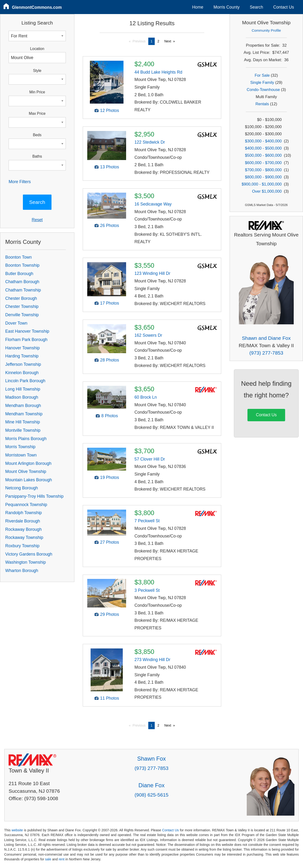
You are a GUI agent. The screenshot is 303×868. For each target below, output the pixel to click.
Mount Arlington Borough (28, 463)
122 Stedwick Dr (150, 142)
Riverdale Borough (23, 521)
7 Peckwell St (147, 521)
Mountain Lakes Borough (29, 480)
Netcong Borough (22, 488)
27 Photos (110, 542)
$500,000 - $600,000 (263, 155)
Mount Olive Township (26, 472)
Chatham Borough (22, 282)
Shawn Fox (151, 759)
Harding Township (22, 356)
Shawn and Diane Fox (266, 338)
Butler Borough (19, 274)
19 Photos (110, 477)
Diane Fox (151, 785)
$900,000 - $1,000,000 (262, 184)
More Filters (20, 182)
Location (37, 49)
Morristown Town (21, 455)
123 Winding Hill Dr (152, 273)
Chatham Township (23, 290)
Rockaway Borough (23, 529)
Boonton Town (18, 257)
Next (168, 41)
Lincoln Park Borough (25, 381)
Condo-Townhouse (263, 90)
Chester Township (22, 306)
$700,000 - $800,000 (263, 170)
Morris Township (20, 447)
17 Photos (110, 303)
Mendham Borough (23, 406)
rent (62, 859)
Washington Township (26, 562)
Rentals (262, 104)
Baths (37, 156)
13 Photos (110, 167)
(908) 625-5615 (151, 795)
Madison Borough (22, 397)
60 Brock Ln (146, 397)
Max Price (37, 113)
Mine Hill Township (23, 422)
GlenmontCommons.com (37, 7)
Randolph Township (23, 513)
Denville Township (22, 315)
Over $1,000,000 (267, 191)
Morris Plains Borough (26, 439)
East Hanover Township (27, 331)
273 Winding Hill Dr (152, 660)
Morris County (227, 7)
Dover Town (16, 323)
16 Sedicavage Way (153, 204)
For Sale (262, 75)
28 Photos (110, 360)
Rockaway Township (24, 537)
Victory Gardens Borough (29, 554)
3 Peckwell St (147, 590)
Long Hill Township (23, 389)
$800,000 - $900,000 (263, 177)
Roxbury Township (22, 546)
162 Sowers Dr (148, 335)
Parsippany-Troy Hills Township (34, 496)
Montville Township (23, 430)
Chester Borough (21, 298)
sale (48, 859)
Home (198, 7)
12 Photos (110, 110)
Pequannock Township (26, 505)
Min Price (37, 92)
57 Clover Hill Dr (150, 459)
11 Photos (110, 698)
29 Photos (110, 614)
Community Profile (266, 30)
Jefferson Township (23, 364)
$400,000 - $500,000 (263, 148)
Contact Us (284, 7)
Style (37, 71)
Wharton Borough (22, 571)
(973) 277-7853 (266, 353)
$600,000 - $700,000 (263, 163)
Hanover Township (22, 348)
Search (257, 7)
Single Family (262, 83)
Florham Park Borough (26, 340)
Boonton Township (22, 265)
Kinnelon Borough (22, 373)
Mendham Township (24, 414)
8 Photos (110, 416)
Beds (37, 135)
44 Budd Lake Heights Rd (158, 72)
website (17, 830)
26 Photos (110, 226)
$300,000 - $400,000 (263, 141)
